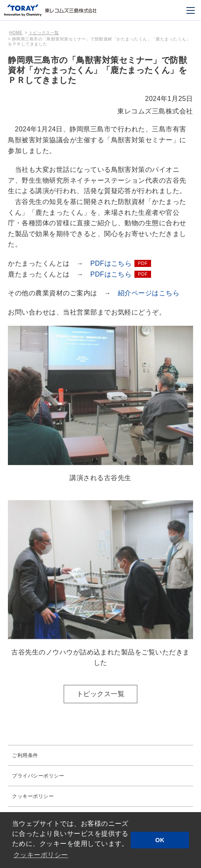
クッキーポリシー (33, 796)
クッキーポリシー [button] (41, 855)
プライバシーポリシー (38, 776)
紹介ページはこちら (149, 293)
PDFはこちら (111, 263)
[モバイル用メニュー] (191, 10)
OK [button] (160, 840)
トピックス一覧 (44, 33)
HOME (16, 33)
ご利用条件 (25, 755)
